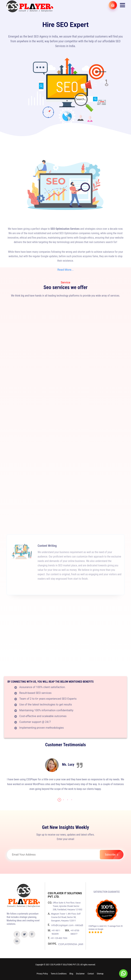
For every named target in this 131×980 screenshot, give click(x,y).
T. (49, 938)
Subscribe (114, 855)
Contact (91, 974)
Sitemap (100, 974)
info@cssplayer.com (62, 925)
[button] (122, 5)
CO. (50, 903)
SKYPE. (53, 944)
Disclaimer (80, 974)
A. (49, 914)
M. (50, 930)
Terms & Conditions (59, 974)
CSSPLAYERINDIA (68, 944)
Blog (71, 974)
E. (49, 925)
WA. (68, 930)
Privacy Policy (42, 974)
